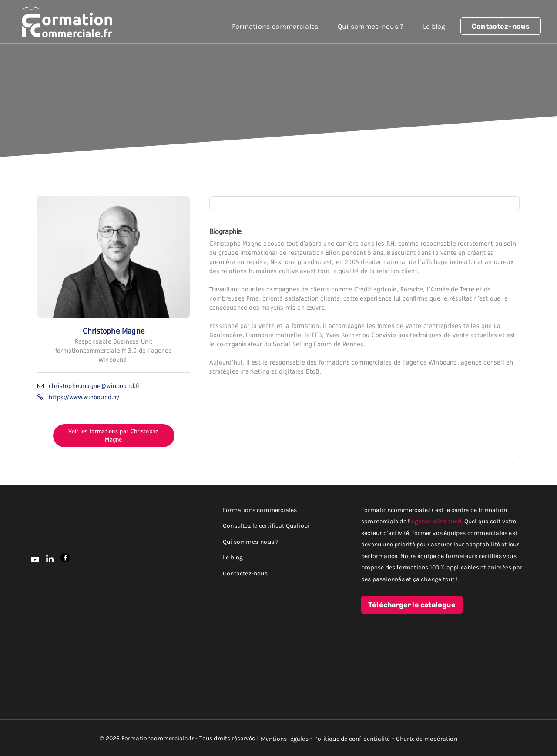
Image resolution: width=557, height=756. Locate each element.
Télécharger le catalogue (412, 605)
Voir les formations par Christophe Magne (113, 436)
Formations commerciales (275, 26)
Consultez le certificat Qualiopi (266, 525)
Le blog (434, 26)
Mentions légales (285, 738)
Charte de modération (427, 738)
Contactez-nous (501, 27)
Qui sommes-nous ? (371, 26)
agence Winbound (436, 521)
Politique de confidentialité (352, 738)
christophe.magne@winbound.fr (94, 386)
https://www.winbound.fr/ (84, 397)
